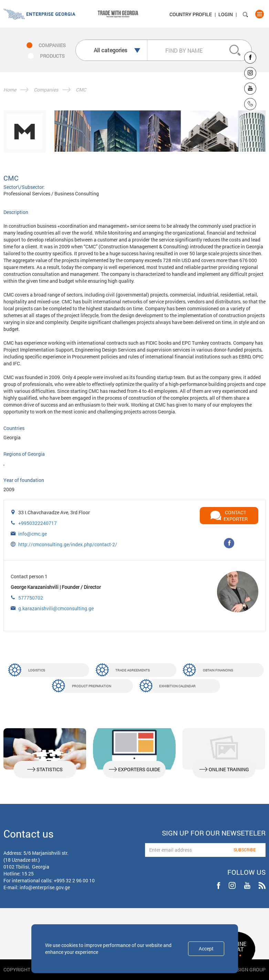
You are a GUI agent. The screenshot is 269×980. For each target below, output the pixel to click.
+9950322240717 (38, 523)
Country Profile (191, 14)
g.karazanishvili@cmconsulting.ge (56, 608)
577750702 (31, 598)
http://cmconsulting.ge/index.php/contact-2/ (68, 544)
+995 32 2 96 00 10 (74, 880)
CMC (81, 90)
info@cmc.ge (33, 534)
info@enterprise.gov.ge (45, 887)
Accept (206, 949)
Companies (46, 90)
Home (10, 90)
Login (226, 14)
